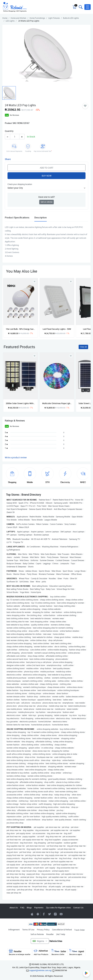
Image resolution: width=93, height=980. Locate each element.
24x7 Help (61, 934)
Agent (77, 952)
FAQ (22, 908)
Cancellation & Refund (62, 930)
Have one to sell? (47, 197)
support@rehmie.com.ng (40, 970)
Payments (39, 908)
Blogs (29, 908)
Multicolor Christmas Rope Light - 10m (57, 403)
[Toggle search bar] (80, 7)
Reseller (50, 934)
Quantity (9, 131)
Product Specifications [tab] (17, 217)
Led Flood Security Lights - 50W (57, 329)
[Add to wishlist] (35, 356)
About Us (14, 908)
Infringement (14, 930)
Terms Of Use (28, 930)
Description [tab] (41, 217)
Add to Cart (47, 168)
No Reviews (14, 115)
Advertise (41, 952)
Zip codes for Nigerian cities (58, 908)
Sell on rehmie (46, 202)
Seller (59, 952)
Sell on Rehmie (37, 934)
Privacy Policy (43, 930)
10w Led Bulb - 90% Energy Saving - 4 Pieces (21, 329)
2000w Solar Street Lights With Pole (21, 403)
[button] (88, 7)
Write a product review (16, 457)
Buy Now (47, 176)
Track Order (79, 930)
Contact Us (78, 908)
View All (83, 347)
